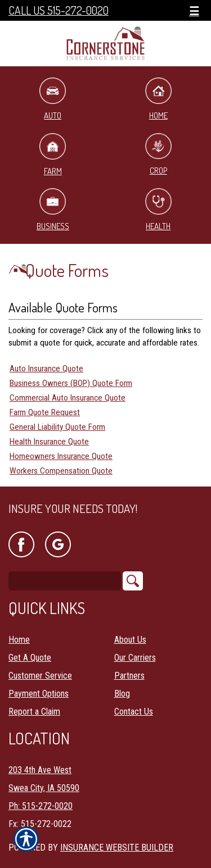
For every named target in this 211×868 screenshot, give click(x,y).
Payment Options (39, 694)
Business (53, 210)
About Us (130, 640)
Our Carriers (135, 658)
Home (158, 99)
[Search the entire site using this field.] (65, 581)
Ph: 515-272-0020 (41, 806)
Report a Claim (34, 712)
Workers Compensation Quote (61, 471)
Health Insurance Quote (49, 442)
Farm (53, 155)
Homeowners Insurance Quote (61, 456)
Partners (129, 676)
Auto (53, 99)
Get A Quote (30, 658)
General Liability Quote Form (57, 427)
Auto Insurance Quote (46, 369)
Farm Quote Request (45, 412)
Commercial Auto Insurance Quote (68, 398)
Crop (158, 155)
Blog (122, 694)
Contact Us (134, 712)
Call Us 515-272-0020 (59, 10)
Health (158, 210)
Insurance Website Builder (117, 847)
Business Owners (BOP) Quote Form (71, 383)
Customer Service (40, 676)
